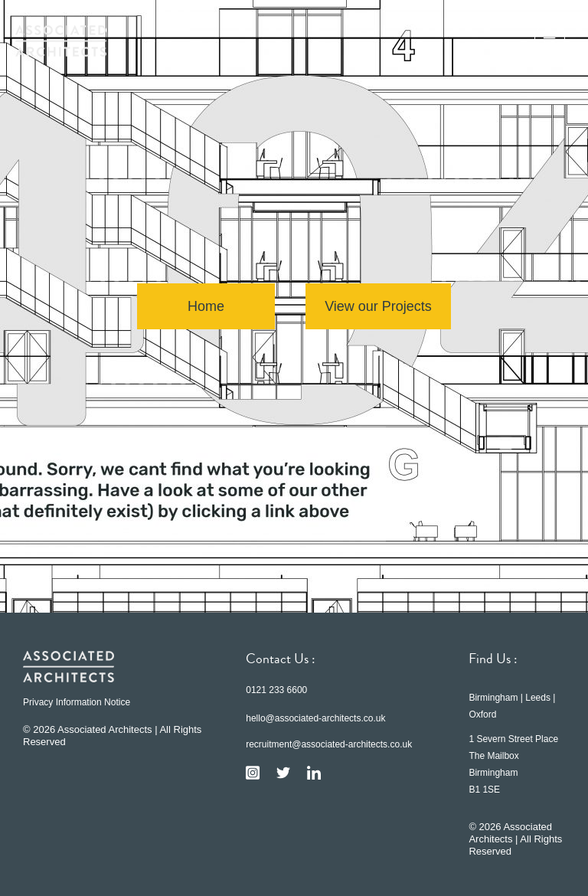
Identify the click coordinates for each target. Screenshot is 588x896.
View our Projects (378, 306)
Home (206, 306)
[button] (550, 41)
